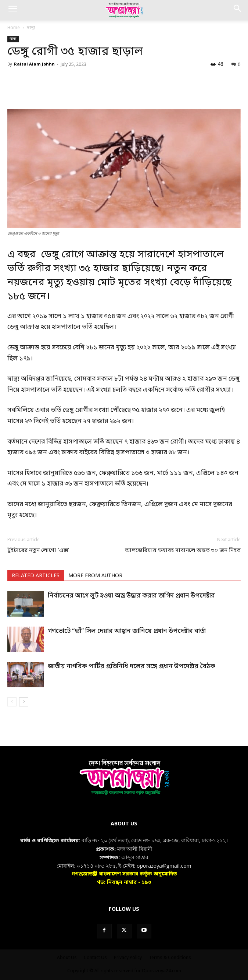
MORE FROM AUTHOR (95, 576)
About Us (67, 958)
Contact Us (95, 958)
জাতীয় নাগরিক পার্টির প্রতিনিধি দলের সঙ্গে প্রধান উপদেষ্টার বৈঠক (132, 667)
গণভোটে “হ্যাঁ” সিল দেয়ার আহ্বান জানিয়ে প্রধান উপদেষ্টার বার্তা (127, 631)
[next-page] (24, 702)
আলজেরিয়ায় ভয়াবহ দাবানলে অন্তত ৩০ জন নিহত (183, 550)
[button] (12, 10)
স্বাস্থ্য (31, 28)
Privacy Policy (128, 958)
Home (14, 28)
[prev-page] (12, 702)
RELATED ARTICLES (36, 576)
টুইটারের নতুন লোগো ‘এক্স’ (38, 550)
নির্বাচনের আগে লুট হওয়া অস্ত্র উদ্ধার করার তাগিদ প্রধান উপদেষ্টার (131, 596)
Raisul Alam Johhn (34, 64)
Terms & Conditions (170, 958)
